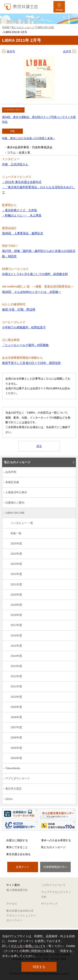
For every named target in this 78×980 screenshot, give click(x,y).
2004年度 (16, 758)
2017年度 (16, 625)
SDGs (9, 799)
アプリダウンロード (18, 778)
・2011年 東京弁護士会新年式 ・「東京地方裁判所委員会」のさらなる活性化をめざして (38, 187)
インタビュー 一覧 (22, 523)
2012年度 (16, 676)
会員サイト (23, 867)
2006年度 (16, 737)
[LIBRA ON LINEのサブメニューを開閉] (70, 513)
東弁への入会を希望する (56, 840)
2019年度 (16, 605)
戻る (39, 446)
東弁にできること (17, 847)
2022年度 (16, 574)
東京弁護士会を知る (18, 854)
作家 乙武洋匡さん (15, 164)
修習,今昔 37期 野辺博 (19, 309)
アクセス (12, 904)
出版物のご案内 (15, 503)
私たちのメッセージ (17, 462)
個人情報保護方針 (17, 890)
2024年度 (16, 554)
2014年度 (16, 656)
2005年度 (16, 748)
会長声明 (11, 472)
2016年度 (16, 636)
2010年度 (16, 697)
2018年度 (16, 615)
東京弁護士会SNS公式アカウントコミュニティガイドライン (21, 916)
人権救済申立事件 (16, 492)
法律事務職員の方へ (55, 867)
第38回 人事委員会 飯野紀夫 (23, 233)
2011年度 (16, 686)
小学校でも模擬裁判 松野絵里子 (24, 327)
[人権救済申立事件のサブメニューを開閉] (70, 493)
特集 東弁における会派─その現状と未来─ (28, 138)
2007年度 (16, 727)
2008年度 (16, 717)
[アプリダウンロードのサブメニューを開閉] (70, 779)
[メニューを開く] (71, 7)
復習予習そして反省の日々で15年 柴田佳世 (31, 363)
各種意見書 (12, 482)
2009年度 (16, 707)
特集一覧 (16, 533)
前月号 (11, 51)
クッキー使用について (28, 946)
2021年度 (16, 584)
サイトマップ (49, 904)
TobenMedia (13, 768)
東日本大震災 (14, 789)
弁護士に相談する (17, 840)
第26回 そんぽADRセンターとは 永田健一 (32, 292)
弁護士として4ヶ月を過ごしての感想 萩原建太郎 (35, 274)
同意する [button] (39, 967)
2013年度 (16, 666)
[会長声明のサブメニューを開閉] (70, 472)
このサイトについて (53, 885)
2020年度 (16, 595)
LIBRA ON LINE (15, 513)
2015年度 (16, 646)
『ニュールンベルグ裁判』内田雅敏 (25, 345)
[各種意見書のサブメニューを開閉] (70, 483)
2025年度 (16, 543)
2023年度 (16, 564)
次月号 (67, 51)
